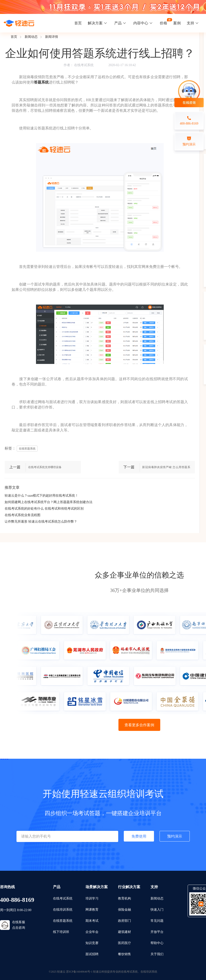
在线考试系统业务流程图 (23, 515)
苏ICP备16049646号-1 (79, 972)
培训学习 (92, 898)
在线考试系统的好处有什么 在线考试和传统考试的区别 (44, 509)
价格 (163, 23)
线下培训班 (61, 932)
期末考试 (92, 921)
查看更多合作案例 (139, 725)
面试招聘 (92, 954)
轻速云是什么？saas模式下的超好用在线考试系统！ (41, 496)
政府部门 (124, 921)
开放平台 (157, 932)
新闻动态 (31, 37)
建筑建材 (124, 932)
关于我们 (157, 954)
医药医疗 (124, 943)
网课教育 (92, 910)
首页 (78, 23)
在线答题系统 (63, 921)
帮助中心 (157, 943)
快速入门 (157, 910)
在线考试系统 (84, 65)
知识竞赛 (92, 943)
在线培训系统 (63, 910)
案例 (177, 23)
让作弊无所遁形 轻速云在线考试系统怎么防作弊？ (41, 522)
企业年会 (92, 932)
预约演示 (175, 836)
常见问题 (157, 921)
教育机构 (124, 898)
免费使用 (139, 836)
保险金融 (124, 910)
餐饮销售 (124, 954)
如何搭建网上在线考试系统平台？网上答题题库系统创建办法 (49, 502)
